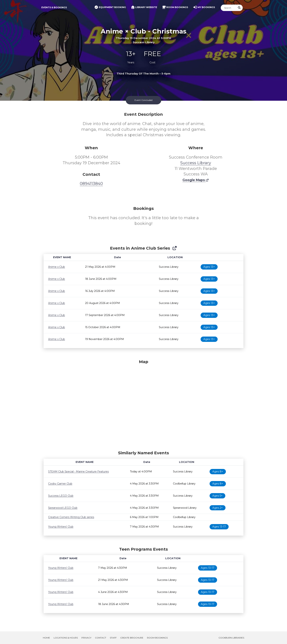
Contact (101, 638)
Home (46, 638)
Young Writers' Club (61, 527)
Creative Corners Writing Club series (71, 517)
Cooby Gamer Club (60, 484)
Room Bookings (157, 638)
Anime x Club (57, 267)
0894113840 (91, 184)
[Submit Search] (239, 8)
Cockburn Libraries (231, 638)
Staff (113, 638)
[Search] (228, 8)
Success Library (196, 163)
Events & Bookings (54, 7)
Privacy (86, 638)
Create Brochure (132, 638)
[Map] (143, 404)
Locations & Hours (66, 638)
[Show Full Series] (175, 248)
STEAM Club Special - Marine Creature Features (78, 472)
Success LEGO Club (61, 496)
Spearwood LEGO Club (63, 508)
